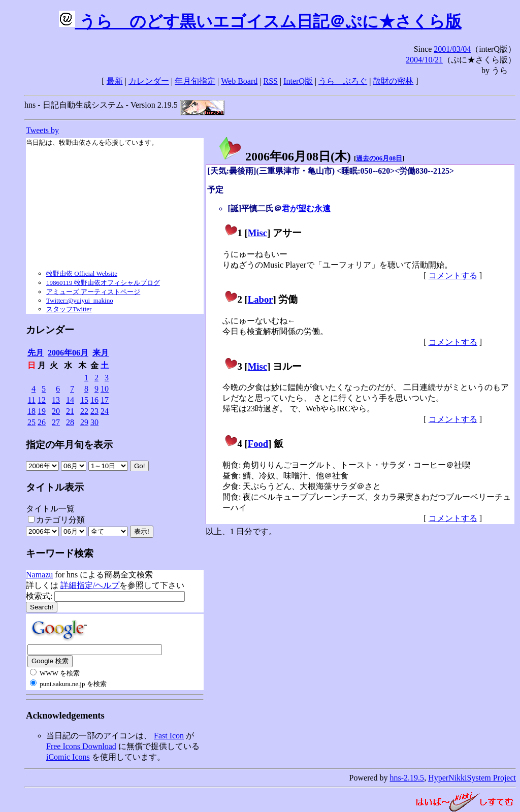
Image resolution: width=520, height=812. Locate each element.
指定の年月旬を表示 (69, 445)
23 (94, 411)
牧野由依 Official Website (82, 273)
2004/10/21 (424, 60)
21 (70, 411)
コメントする (453, 275)
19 (42, 411)
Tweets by (42, 130)
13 (56, 400)
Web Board (239, 81)
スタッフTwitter (69, 309)
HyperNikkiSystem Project (472, 778)
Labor (261, 299)
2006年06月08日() (284, 156)
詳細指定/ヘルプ (90, 585)
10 (105, 389)
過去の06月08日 (379, 158)
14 (70, 400)
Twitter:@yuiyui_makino (80, 300)
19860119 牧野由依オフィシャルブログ (103, 283)
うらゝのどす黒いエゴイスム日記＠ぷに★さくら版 (260, 21)
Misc (257, 233)
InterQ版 (298, 81)
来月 (101, 353)
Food (258, 444)
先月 (36, 353)
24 (105, 411)
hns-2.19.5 (407, 778)
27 (56, 422)
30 (94, 422)
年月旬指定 (195, 81)
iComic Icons (68, 757)
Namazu (39, 575)
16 (94, 400)
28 (70, 422)
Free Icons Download (81, 746)
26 (42, 422)
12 (42, 400)
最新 (115, 81)
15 (84, 400)
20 (56, 411)
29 (84, 422)
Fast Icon (169, 736)
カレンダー (149, 81)
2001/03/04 (452, 49)
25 (31, 422)
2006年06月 (68, 353)
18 (31, 411)
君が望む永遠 (306, 208)
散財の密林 (393, 81)
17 (105, 400)
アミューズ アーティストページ (93, 292)
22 (84, 411)
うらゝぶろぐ (343, 81)
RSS (271, 81)
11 (32, 400)
